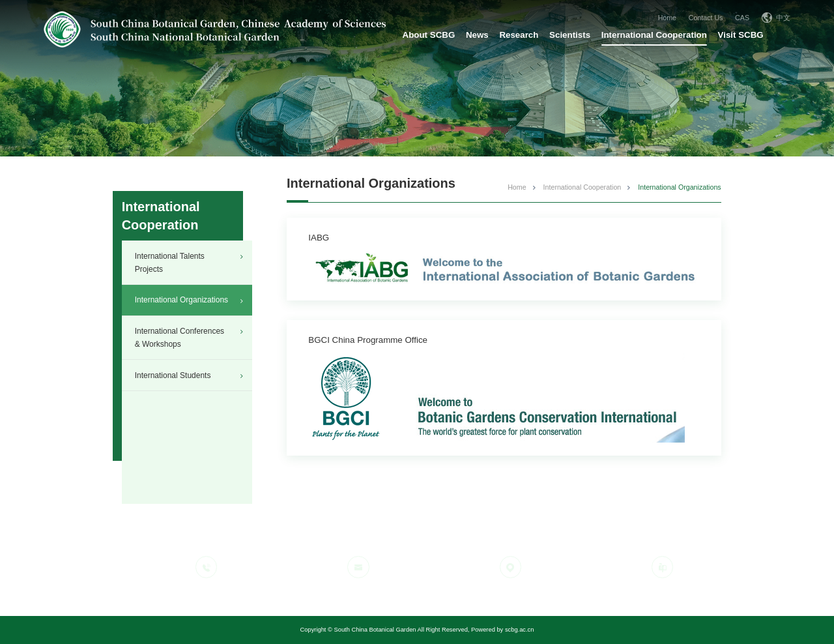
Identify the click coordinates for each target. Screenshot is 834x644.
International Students (173, 375)
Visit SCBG (741, 35)
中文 (776, 18)
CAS (742, 18)
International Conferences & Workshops (180, 338)
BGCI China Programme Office (368, 340)
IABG (319, 238)
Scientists (570, 35)
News (477, 35)
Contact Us (706, 18)
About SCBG (429, 35)
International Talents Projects (170, 263)
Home (667, 18)
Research (519, 35)
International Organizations (181, 300)
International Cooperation (654, 35)
